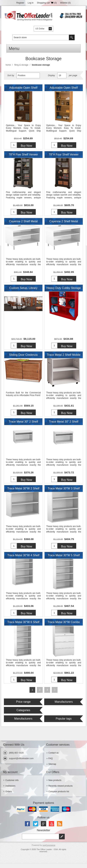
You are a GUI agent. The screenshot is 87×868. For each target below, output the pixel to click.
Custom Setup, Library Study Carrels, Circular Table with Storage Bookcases (23, 291)
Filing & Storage (21, 65)
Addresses (10, 791)
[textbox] (41, 37)
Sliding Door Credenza (23, 357)
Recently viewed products (61, 791)
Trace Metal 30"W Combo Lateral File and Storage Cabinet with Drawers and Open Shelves (64, 627)
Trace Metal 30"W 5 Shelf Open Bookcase (64, 560)
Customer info (12, 785)
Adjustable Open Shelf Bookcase (23, 89)
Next (55, 695)
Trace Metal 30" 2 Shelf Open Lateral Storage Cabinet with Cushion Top (64, 425)
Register (20, 3)
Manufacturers (64, 707)
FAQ (51, 763)
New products (55, 785)
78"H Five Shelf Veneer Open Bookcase (23, 156)
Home (8, 65)
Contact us (53, 758)
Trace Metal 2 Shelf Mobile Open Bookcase (64, 358)
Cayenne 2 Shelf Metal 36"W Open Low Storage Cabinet (23, 223)
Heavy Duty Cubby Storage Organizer (64, 291)
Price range (23, 707)
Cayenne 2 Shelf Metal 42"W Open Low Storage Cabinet (64, 223)
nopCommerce (49, 850)
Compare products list (59, 796)
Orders (9, 796)
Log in (31, 3)
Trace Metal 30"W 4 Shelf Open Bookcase (23, 560)
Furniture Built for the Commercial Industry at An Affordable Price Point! (23, 396)
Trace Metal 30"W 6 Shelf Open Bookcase (23, 627)
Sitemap (52, 769)
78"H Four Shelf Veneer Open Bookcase (64, 156)
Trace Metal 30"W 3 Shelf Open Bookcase (64, 493)
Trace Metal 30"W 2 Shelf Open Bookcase (23, 493)
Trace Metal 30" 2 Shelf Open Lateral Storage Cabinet (23, 425)
